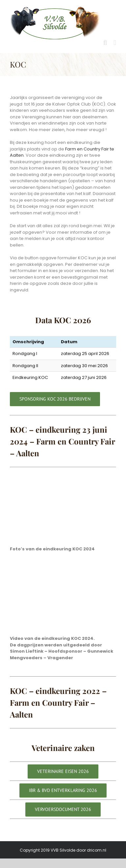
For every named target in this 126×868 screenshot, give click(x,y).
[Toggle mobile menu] (115, 43)
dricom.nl (97, 850)
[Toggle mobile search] (105, 43)
